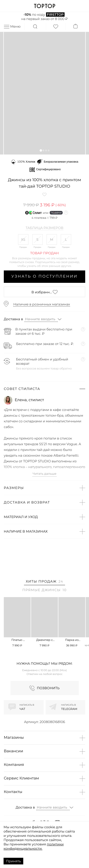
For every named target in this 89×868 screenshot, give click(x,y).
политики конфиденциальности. (34, 846)
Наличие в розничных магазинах (42, 304)
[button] (41, 150)
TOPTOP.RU (44, 6)
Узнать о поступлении (44, 277)
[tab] (44, 582)
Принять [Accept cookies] (13, 861)
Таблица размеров (44, 228)
